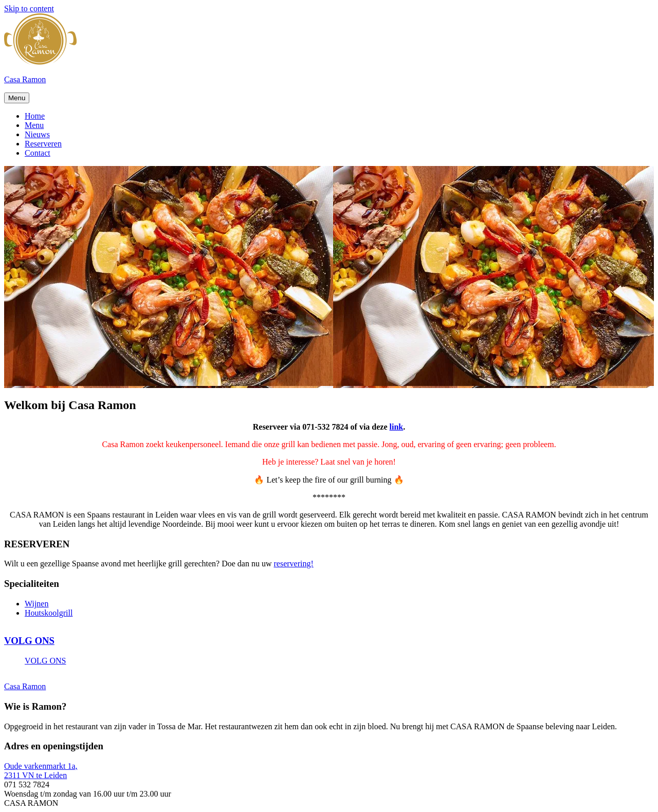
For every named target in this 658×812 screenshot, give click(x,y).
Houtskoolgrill (49, 613)
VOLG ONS (29, 641)
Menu (17, 98)
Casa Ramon (25, 79)
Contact (38, 153)
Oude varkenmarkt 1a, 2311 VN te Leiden (41, 771)
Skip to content (29, 8)
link (397, 427)
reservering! (294, 564)
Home (35, 116)
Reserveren (43, 144)
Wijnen (36, 604)
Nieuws (37, 134)
